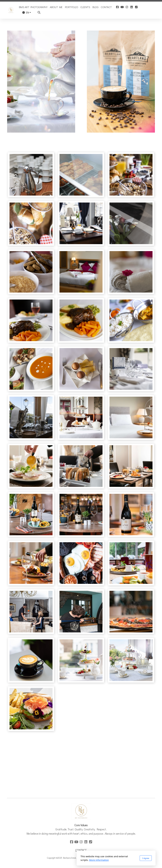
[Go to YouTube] (122, 7)
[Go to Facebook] (117, 7)
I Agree (111, 858)
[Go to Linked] (132, 7)
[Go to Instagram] (127, 7)
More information (64, 860)
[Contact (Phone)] (136, 7)
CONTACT (81, 850)
